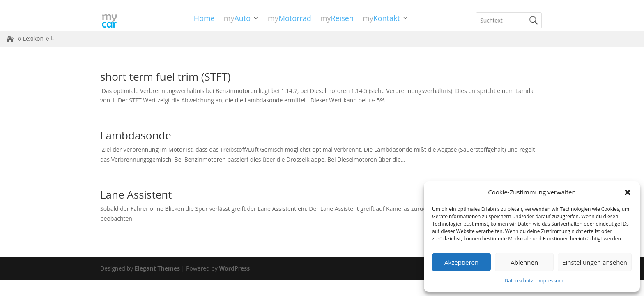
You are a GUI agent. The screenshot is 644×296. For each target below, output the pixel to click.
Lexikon (33, 38)
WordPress (234, 268)
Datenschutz (519, 281)
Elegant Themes (157, 268)
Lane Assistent (136, 194)
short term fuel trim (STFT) (165, 76)
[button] (628, 192)
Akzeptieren (461, 262)
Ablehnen (524, 262)
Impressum (550, 281)
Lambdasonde (136, 135)
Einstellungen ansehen (595, 262)
